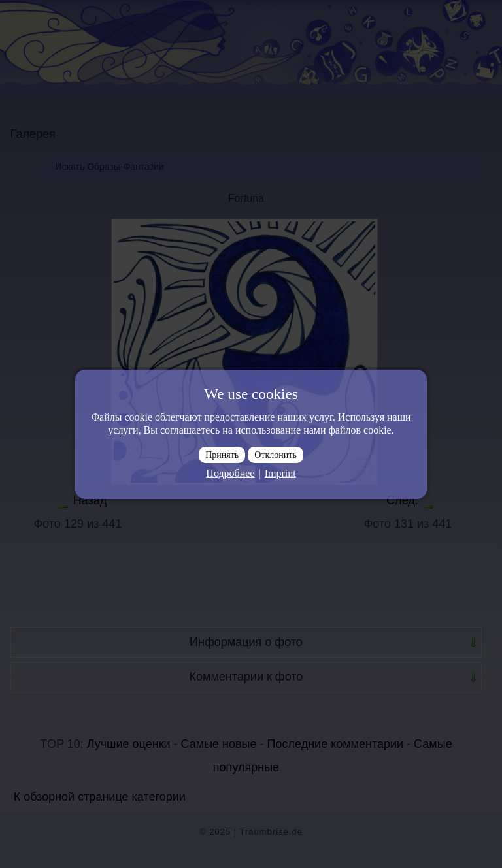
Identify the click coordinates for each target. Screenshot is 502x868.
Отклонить (276, 455)
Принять (222, 455)
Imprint (280, 473)
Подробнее (230, 473)
